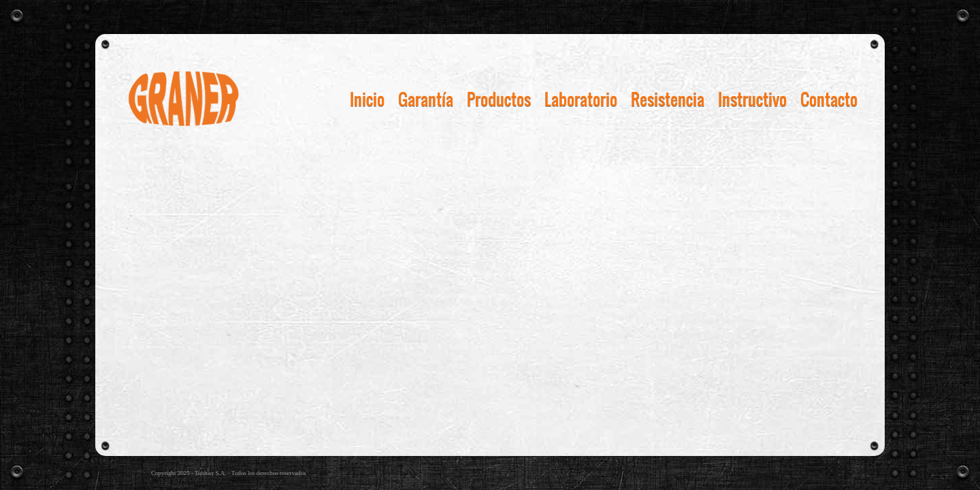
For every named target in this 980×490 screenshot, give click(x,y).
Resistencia (668, 99)
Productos (499, 99)
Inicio (367, 99)
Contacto (829, 99)
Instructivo (752, 99)
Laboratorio (581, 99)
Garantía (426, 99)
